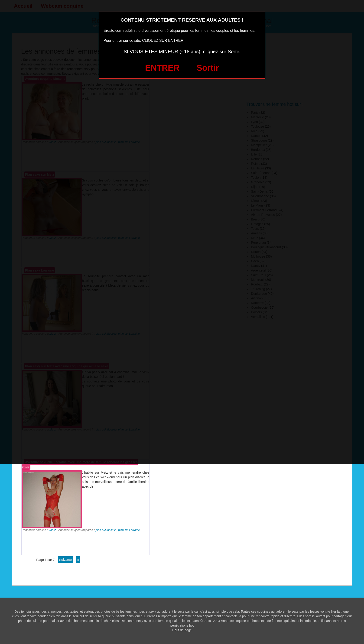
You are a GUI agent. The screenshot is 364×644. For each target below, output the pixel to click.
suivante (66, 560)
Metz (53, 530)
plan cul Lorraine (129, 530)
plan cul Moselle (106, 530)
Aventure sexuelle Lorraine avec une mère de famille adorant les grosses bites (80, 464)
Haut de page (182, 630)
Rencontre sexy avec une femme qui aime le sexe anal (160, 621)
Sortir (208, 68)
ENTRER (162, 68)
